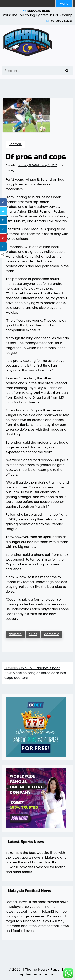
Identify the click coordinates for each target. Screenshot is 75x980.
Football (15, 144)
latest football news (21, 912)
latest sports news (26, 857)
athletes (15, 634)
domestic (52, 634)
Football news (17, 902)
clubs (33, 634)
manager (11, 170)
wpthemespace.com (38, 974)
